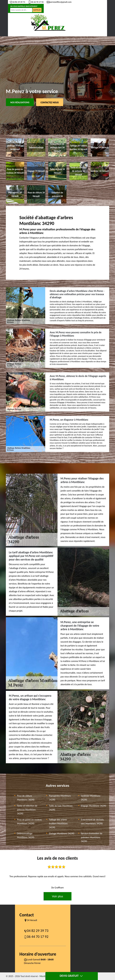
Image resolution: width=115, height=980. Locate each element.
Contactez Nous (50, 102)
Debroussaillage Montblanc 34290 (26, 835)
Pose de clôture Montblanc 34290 (26, 798)
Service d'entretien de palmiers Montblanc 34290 (92, 837)
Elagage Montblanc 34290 (94, 806)
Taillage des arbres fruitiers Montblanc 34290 (58, 823)
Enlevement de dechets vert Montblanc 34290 (92, 822)
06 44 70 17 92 (36, 2)
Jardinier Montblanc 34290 (91, 798)
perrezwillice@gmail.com (59, 2)
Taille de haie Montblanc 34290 (61, 808)
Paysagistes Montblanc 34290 (60, 798)
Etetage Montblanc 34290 (61, 833)
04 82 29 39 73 (17, 2)
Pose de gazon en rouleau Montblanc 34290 (29, 822)
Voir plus (57, 896)
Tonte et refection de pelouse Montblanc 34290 (27, 810)
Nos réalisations (20, 102)
